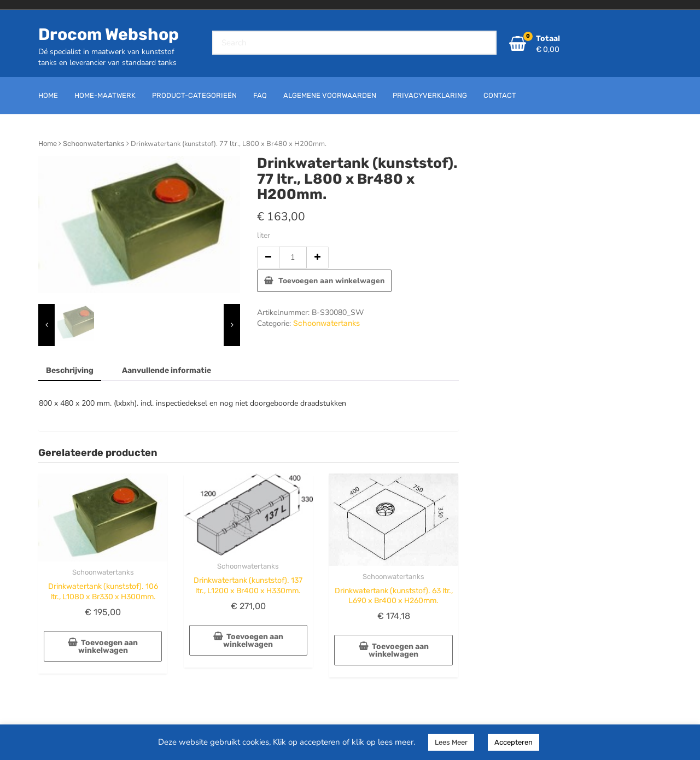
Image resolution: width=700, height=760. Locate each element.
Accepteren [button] (514, 742)
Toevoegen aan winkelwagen (331, 281)
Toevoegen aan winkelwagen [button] (108, 647)
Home (48, 144)
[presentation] (46, 325)
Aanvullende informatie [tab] (167, 370)
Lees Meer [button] (451, 742)
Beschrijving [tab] (70, 370)
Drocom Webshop (109, 34)
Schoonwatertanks (94, 144)
